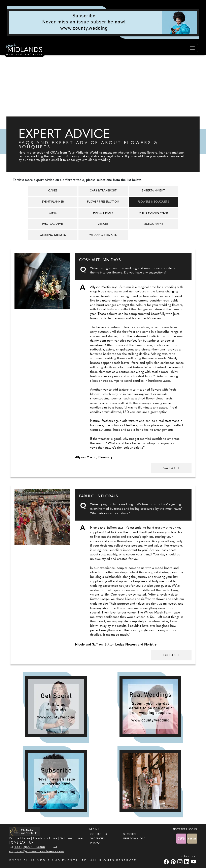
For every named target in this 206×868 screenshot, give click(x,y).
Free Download (134, 839)
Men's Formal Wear (153, 213)
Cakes (53, 191)
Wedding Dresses (53, 235)
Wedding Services (103, 235)
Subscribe (130, 834)
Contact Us (99, 834)
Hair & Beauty (103, 213)
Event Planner (53, 202)
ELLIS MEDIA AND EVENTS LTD (55, 861)
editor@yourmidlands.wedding (89, 160)
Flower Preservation (103, 202)
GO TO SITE (171, 468)
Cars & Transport (103, 191)
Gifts (53, 213)
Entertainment (153, 191)
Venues (103, 224)
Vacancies (97, 839)
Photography (53, 224)
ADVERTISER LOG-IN (185, 830)
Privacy (95, 843)
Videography (153, 224)
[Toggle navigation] (192, 48)
